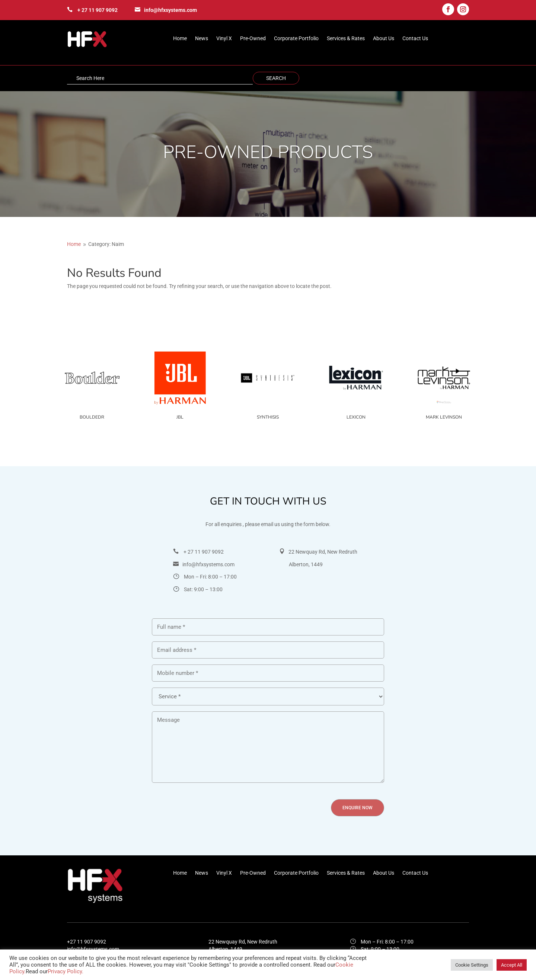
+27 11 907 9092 (87, 942)
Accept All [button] (512, 965)
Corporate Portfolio (296, 39)
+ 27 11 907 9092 (98, 10)
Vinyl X (224, 39)
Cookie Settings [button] (472, 965)
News (202, 39)
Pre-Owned (253, 39)
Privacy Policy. (66, 971)
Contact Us (415, 39)
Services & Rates (346, 39)
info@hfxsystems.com (170, 10)
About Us (384, 39)
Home (180, 39)
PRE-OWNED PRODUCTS (268, 152)
